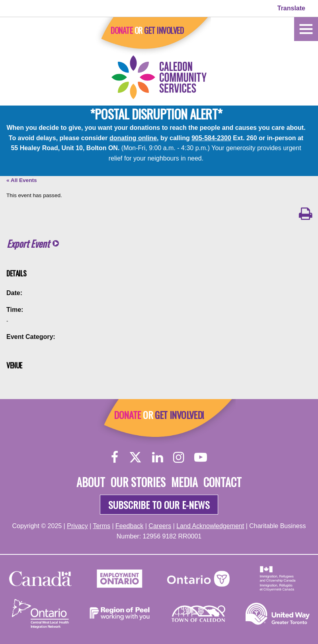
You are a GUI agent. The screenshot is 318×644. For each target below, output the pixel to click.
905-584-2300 (211, 138)
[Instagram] (179, 457)
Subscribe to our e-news (159, 505)
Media (184, 482)
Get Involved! (179, 415)
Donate (122, 30)
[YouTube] (201, 457)
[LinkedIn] (157, 457)
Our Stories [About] (138, 482)
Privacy (77, 526)
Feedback (129, 526)
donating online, (134, 138)
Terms (101, 526)
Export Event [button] (28, 244)
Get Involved (164, 30)
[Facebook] (115, 457)
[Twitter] (135, 457)
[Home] (306, 28)
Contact (222, 482)
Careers (160, 526)
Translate (291, 8)
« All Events (22, 180)
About (91, 482)
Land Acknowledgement (210, 526)
